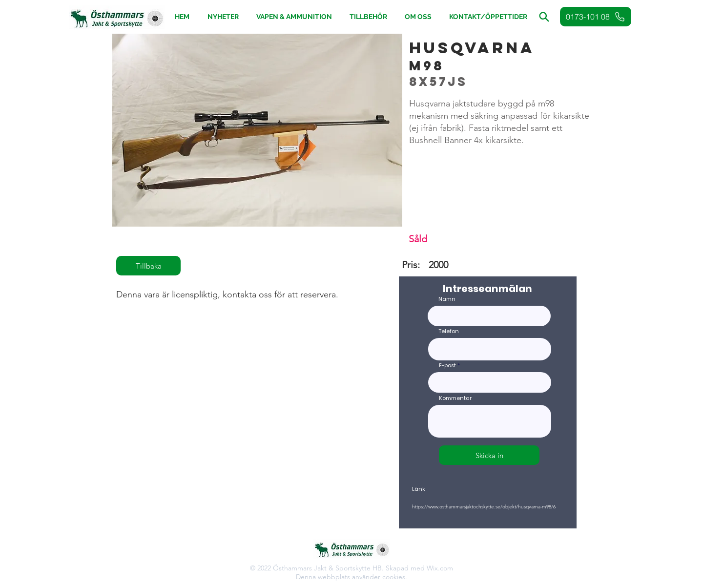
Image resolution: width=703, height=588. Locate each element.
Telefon (449, 331)
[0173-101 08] (596, 17)
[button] (368, 17)
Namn (447, 299)
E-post (447, 366)
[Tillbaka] (148, 266)
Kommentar (455, 398)
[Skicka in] (489, 455)
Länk (419, 489)
